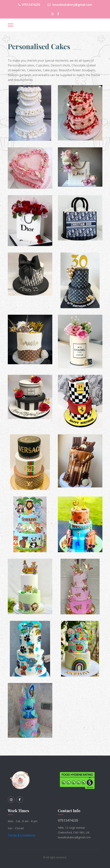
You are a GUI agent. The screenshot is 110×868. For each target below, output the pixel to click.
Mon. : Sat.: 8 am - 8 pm (23, 821)
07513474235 (29, 5)
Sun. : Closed (16, 828)
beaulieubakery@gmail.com (70, 5)
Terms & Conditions (22, 835)
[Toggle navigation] (11, 25)
